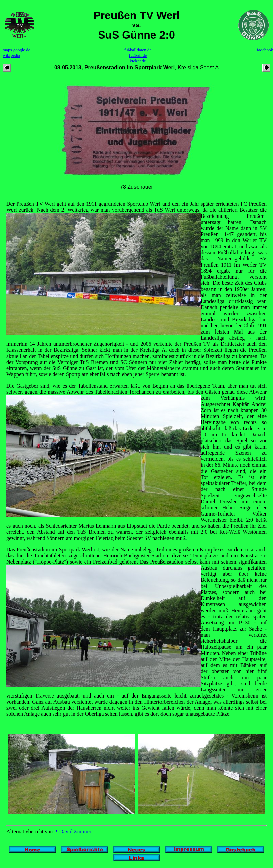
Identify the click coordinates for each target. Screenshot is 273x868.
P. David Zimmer (73, 832)
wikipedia (11, 55)
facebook (265, 50)
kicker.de (138, 61)
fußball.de (138, 55)
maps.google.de (17, 50)
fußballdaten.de (138, 50)
